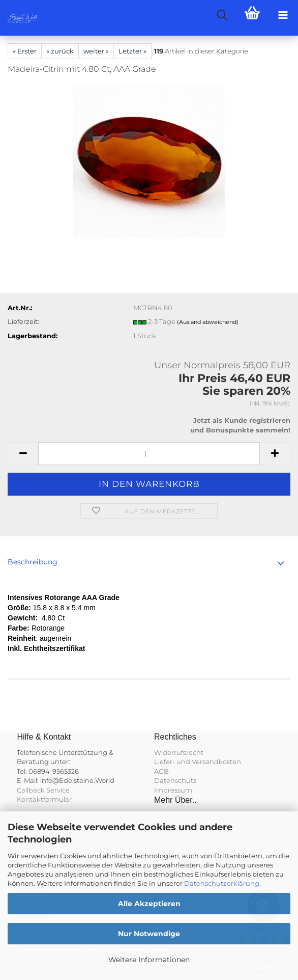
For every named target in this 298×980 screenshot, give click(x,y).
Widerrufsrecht (179, 752)
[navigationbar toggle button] (283, 15)
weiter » (96, 51)
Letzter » (132, 51)
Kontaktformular (44, 799)
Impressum (173, 790)
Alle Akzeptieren (149, 904)
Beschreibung (33, 562)
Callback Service (43, 790)
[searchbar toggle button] (222, 15)
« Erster (25, 51)
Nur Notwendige (149, 934)
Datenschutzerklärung (222, 883)
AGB (161, 771)
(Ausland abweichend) (208, 322)
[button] (23, 454)
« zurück (60, 51)
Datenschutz (175, 780)
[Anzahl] (149, 454)
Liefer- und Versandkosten (198, 761)
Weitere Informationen (149, 960)
